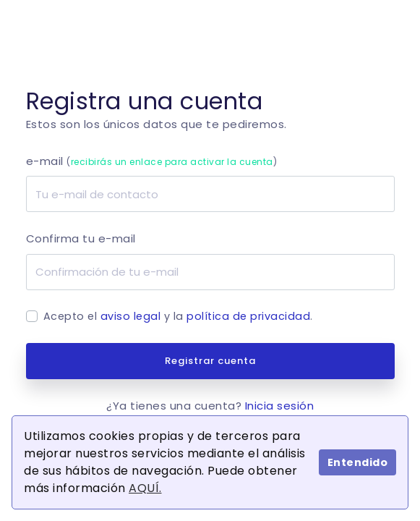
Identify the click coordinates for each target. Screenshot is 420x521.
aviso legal (131, 316)
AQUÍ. (145, 488)
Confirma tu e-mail (81, 238)
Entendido (358, 462)
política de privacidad (248, 316)
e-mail (152, 161)
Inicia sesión (280, 406)
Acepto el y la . (178, 316)
